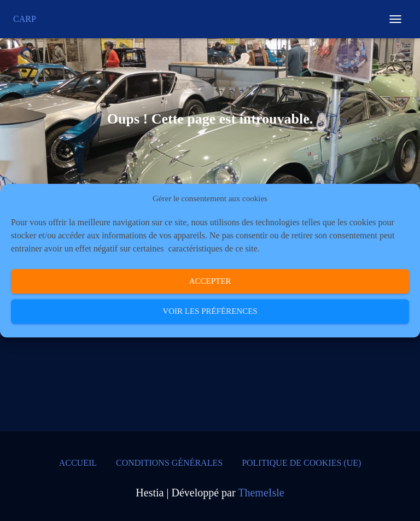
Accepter (210, 282)
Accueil (78, 463)
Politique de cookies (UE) (301, 463)
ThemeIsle (261, 493)
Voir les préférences (210, 312)
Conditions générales (169, 463)
